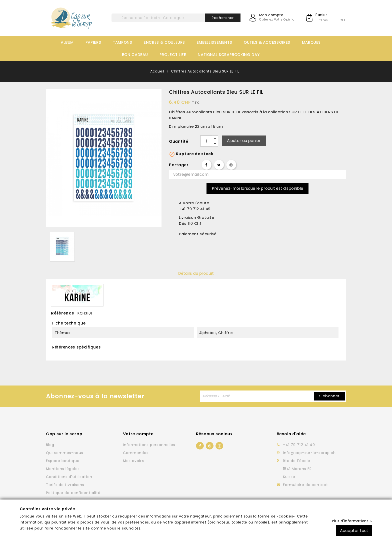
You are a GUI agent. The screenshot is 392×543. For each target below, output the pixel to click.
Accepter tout (354, 530)
